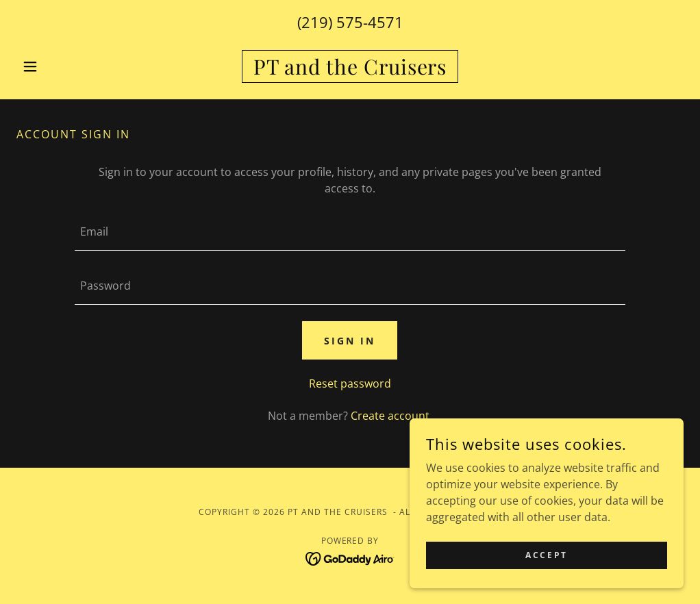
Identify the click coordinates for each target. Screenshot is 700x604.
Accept (546, 555)
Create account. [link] (391, 416)
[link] (350, 71)
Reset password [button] (350, 383)
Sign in (350, 341)
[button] (66, 66)
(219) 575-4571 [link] (350, 22)
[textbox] (350, 232)
